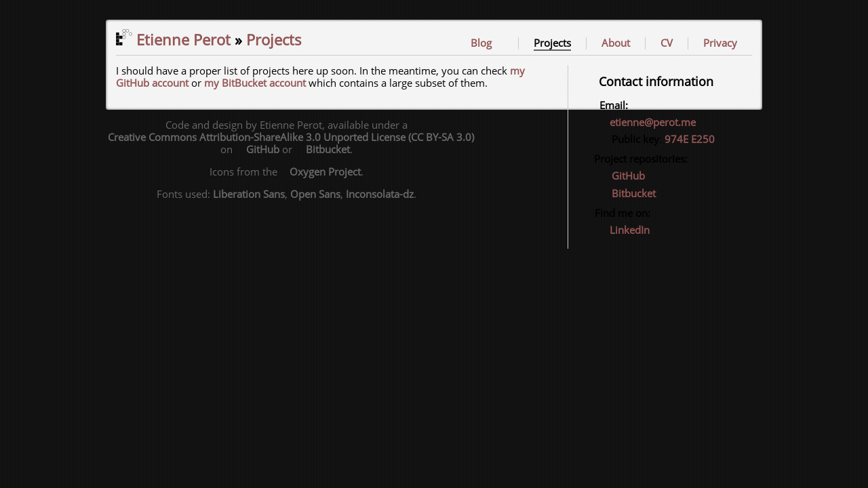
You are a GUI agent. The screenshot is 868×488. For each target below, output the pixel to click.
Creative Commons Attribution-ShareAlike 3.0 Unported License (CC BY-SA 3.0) (287, 138)
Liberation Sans (249, 195)
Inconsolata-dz (380, 195)
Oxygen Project (320, 172)
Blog (481, 43)
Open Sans (315, 195)
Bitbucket (627, 194)
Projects (552, 43)
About (616, 43)
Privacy (720, 43)
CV (667, 43)
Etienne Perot (173, 41)
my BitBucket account (255, 83)
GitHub (622, 176)
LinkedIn (624, 230)
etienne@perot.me (653, 123)
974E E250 (690, 140)
